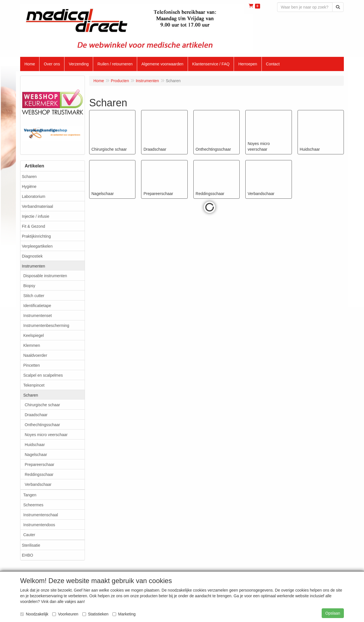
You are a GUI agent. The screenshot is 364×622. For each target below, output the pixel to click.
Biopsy (29, 286)
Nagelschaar (36, 455)
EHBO (28, 555)
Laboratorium (34, 196)
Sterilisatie (31, 545)
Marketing (124, 614)
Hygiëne (29, 186)
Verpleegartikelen (37, 246)
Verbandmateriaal (37, 206)
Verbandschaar (38, 484)
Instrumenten (34, 266)
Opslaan (333, 613)
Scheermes (33, 505)
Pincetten (32, 365)
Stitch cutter (34, 296)
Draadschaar (36, 415)
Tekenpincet (34, 385)
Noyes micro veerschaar (46, 435)
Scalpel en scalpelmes (43, 375)
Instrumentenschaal (41, 515)
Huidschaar (35, 445)
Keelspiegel (34, 335)
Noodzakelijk (34, 614)
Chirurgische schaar (42, 405)
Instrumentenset (37, 316)
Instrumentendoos (39, 525)
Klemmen (32, 345)
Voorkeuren (65, 614)
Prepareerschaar (39, 465)
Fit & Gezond (34, 226)
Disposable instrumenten (45, 276)
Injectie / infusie (36, 216)
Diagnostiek (32, 256)
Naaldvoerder (35, 355)
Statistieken (95, 614)
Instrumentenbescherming (46, 325)
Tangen (30, 495)
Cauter (29, 535)
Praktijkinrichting (36, 236)
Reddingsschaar (39, 474)
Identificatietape (37, 306)
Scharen (29, 177)
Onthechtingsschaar (42, 425)
